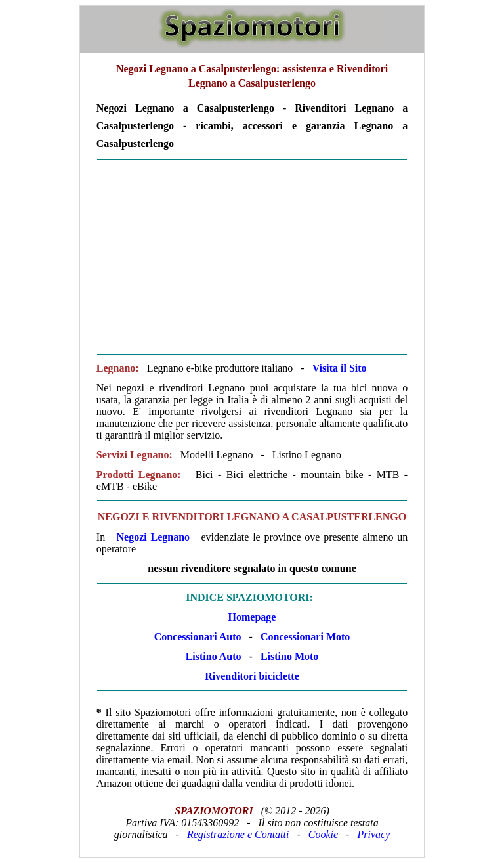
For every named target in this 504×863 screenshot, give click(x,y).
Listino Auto (214, 656)
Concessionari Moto (304, 637)
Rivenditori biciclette (252, 676)
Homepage (252, 617)
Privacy (373, 834)
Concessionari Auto (198, 637)
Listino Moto (289, 656)
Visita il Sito (340, 368)
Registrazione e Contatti (238, 834)
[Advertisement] (252, 257)
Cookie (323, 834)
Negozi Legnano (154, 537)
